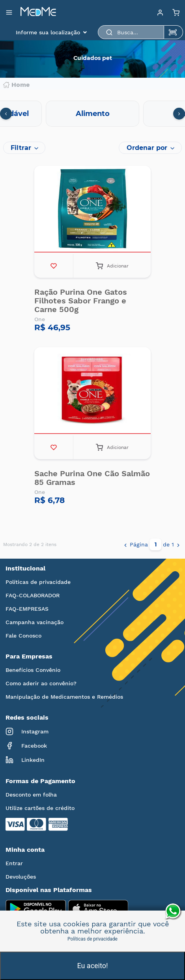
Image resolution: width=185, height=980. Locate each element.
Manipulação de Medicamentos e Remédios (64, 697)
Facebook (26, 746)
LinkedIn (25, 760)
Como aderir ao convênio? (41, 683)
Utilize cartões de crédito (40, 808)
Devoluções (21, 877)
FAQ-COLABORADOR (33, 595)
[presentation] (6, 114)
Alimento (93, 114)
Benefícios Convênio (33, 670)
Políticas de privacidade (38, 582)
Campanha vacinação (35, 622)
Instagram (27, 731)
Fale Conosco (23, 636)
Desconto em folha (31, 795)
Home (16, 85)
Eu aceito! (92, 966)
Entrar (14, 863)
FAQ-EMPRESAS (27, 609)
